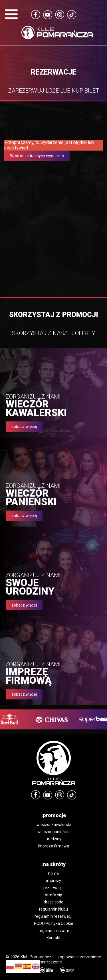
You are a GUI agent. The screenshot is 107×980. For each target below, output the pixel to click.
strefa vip (54, 895)
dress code (53, 902)
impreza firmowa (53, 846)
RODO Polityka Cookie (53, 923)
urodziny (53, 839)
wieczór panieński (53, 832)
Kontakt (53, 938)
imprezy (54, 881)
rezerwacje (53, 888)
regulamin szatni (54, 931)
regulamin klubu (53, 909)
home (53, 873)
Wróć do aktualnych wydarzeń (37, 156)
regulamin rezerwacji (53, 916)
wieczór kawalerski (54, 825)
